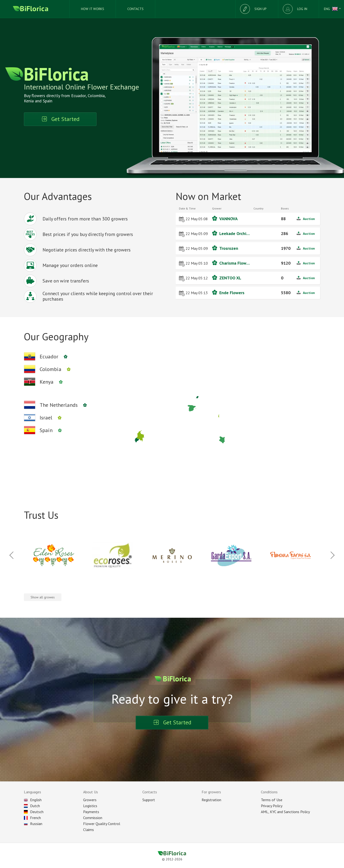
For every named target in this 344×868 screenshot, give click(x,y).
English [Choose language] (33, 800)
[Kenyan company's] (46, 382)
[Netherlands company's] (58, 405)
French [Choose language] (32, 818)
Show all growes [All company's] (43, 597)
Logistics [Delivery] (90, 806)
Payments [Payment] (91, 812)
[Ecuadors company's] (48, 356)
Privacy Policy (272, 806)
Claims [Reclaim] (89, 830)
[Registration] (257, 9)
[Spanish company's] (45, 430)
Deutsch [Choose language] (34, 812)
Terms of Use (272, 800)
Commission (93, 818)
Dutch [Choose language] (32, 806)
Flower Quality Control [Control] (102, 824)
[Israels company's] (45, 418)
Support (149, 800)
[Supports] (136, 9)
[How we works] (93, 9)
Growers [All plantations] (90, 800)
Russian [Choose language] (33, 824)
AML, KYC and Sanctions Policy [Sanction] (285, 812)
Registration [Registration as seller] (211, 800)
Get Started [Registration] (60, 119)
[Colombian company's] (50, 369)
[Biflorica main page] (35, 9)
